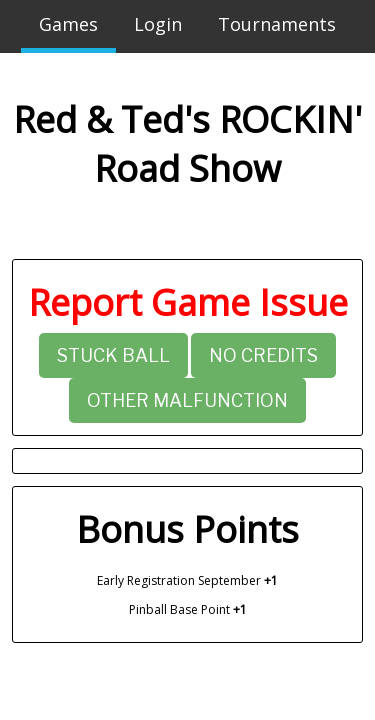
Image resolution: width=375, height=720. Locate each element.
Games (68, 24)
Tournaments (277, 24)
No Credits (263, 355)
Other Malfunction (187, 400)
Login (158, 24)
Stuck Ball (113, 355)
